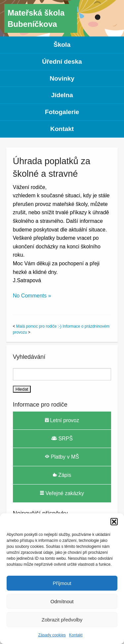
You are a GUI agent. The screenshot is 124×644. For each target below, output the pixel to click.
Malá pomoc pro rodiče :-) (39, 326)
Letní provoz (62, 420)
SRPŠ (62, 438)
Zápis (62, 475)
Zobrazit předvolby (62, 620)
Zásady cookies (52, 635)
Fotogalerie (62, 112)
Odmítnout (62, 601)
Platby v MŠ (62, 457)
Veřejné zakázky (62, 493)
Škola (62, 45)
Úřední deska (62, 62)
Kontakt (76, 635)
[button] (114, 522)
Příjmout (62, 583)
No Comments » (32, 296)
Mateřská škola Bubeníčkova (36, 18)
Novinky (62, 78)
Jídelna (62, 95)
